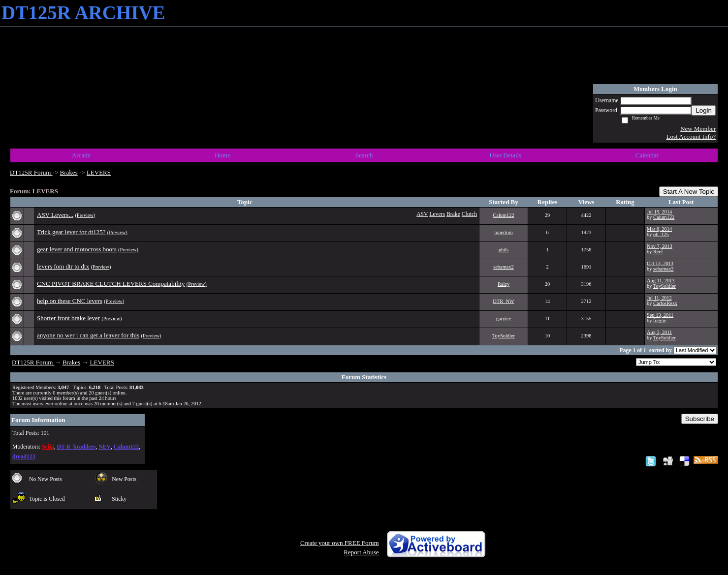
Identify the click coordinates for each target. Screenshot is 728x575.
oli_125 (661, 234)
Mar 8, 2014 (659, 229)
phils (504, 250)
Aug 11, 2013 (661, 281)
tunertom (504, 232)
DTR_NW (503, 301)
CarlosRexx (665, 303)
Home (222, 155)
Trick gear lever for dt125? (71, 232)
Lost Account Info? (691, 136)
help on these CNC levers (70, 301)
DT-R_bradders (77, 447)
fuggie (660, 320)
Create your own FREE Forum (340, 543)
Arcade (81, 155)
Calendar (647, 155)
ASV (422, 214)
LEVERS (99, 172)
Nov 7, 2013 (660, 246)
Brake (453, 214)
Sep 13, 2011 (660, 315)
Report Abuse (361, 552)
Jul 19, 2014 (659, 212)
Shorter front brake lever (68, 318)
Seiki (48, 447)
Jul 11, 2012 (659, 298)
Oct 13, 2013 (660, 263)
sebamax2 (504, 267)
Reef (658, 252)
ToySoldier (665, 286)
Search (364, 155)
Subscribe (700, 419)
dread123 (24, 457)
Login (704, 110)
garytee (504, 318)
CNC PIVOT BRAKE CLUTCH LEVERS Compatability (111, 284)
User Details (506, 155)
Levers (437, 214)
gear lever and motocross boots (77, 249)
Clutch (469, 214)
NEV (105, 447)
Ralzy (504, 284)
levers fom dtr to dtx (63, 266)
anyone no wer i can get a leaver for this (88, 335)
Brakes (69, 172)
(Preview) (85, 215)
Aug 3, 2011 (659, 332)
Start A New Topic (689, 192)
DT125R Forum (31, 172)
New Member (698, 129)
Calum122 (503, 215)
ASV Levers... (55, 215)
